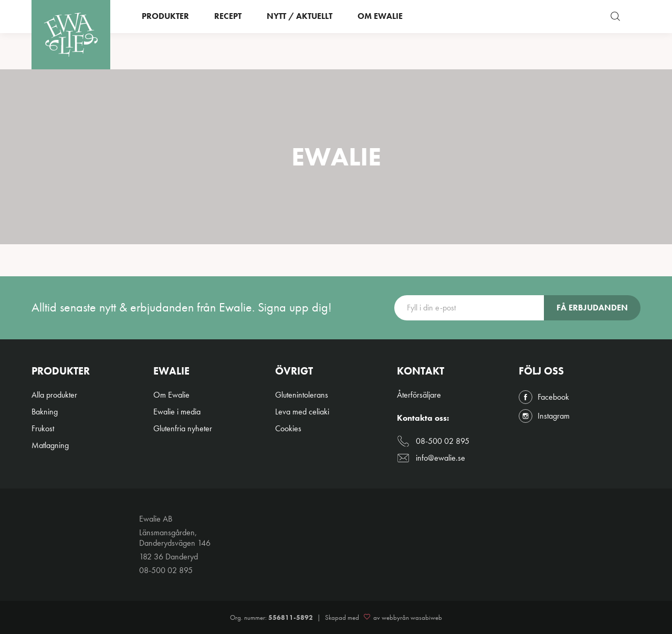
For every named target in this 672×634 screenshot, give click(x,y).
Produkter (165, 34)
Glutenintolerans (302, 395)
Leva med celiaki (302, 412)
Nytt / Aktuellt (300, 34)
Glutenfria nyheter (183, 428)
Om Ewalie (380, 34)
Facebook (544, 397)
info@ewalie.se (431, 458)
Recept (228, 34)
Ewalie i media (177, 412)
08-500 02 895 (433, 441)
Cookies (288, 428)
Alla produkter (54, 395)
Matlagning (50, 445)
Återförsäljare (419, 395)
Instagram (544, 416)
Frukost (43, 428)
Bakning (45, 412)
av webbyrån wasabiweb (401, 618)
